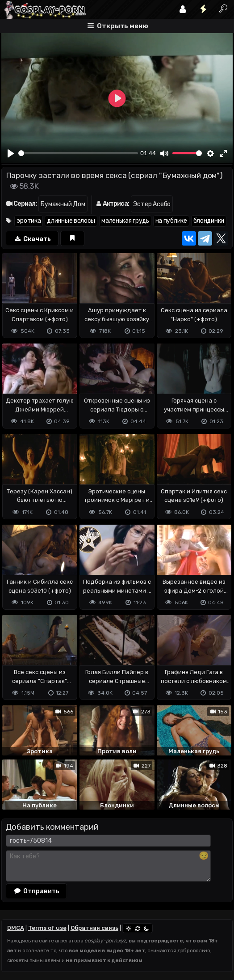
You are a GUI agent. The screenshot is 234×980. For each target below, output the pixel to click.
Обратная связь (94, 928)
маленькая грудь (125, 221)
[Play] (11, 153)
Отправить (37, 891)
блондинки (209, 221)
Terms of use (47, 928)
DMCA (16, 928)
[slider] (78, 153)
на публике (171, 221)
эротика (29, 221)
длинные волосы (71, 221)
